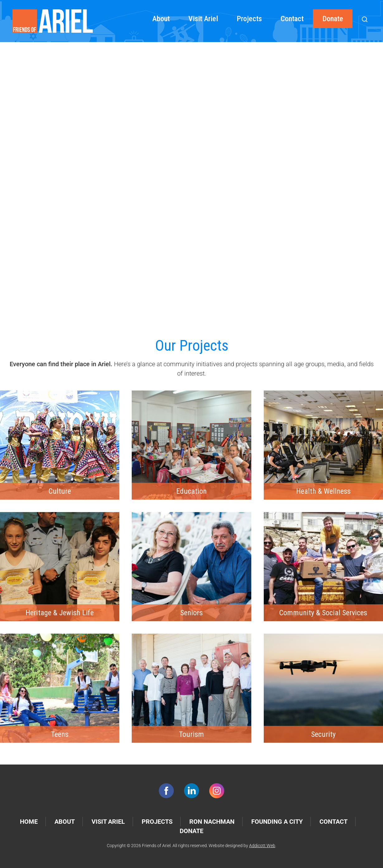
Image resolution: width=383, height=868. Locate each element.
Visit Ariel (203, 19)
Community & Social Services (323, 613)
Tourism (191, 734)
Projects (249, 19)
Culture (60, 491)
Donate (333, 19)
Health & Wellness (323, 491)
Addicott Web (262, 846)
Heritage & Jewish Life (60, 613)
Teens (60, 734)
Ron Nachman (212, 822)
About (161, 19)
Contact (292, 19)
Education (191, 491)
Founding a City (277, 822)
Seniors (191, 613)
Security (323, 734)
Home (29, 822)
